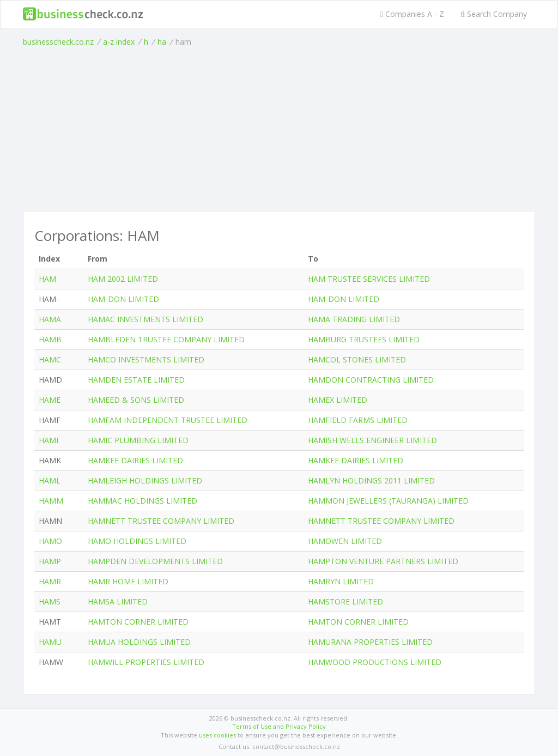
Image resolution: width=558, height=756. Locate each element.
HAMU (50, 642)
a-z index (119, 42)
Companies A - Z (412, 14)
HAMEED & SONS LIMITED (136, 400)
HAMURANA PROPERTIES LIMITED (370, 642)
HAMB (50, 339)
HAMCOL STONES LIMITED (357, 359)
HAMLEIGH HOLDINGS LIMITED (145, 480)
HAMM (51, 501)
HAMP (50, 561)
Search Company (494, 14)
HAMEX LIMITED (338, 400)
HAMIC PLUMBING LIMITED (138, 440)
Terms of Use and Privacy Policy (279, 726)
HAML (50, 480)
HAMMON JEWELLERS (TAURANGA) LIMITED (388, 501)
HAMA (50, 319)
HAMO (50, 541)
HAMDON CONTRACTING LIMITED (371, 380)
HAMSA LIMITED (118, 601)
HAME (50, 400)
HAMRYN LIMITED (341, 581)
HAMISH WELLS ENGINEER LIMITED (372, 440)
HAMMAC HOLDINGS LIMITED (142, 501)
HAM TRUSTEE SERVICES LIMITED (369, 279)
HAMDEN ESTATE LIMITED (136, 380)
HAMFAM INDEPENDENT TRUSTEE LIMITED (168, 420)
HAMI (48, 440)
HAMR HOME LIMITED (128, 581)
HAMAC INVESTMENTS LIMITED (145, 319)
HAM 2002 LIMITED (123, 279)
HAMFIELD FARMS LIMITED (358, 420)
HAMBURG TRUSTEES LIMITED (364, 339)
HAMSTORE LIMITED (345, 601)
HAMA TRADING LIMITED (354, 319)
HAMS (50, 601)
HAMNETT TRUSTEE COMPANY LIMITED (161, 521)
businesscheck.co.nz (58, 42)
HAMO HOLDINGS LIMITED (137, 541)
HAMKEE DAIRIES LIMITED (135, 460)
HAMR (50, 581)
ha (162, 42)
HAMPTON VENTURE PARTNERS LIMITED (383, 561)
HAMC (50, 359)
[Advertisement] (279, 129)
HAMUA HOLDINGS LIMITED (139, 642)
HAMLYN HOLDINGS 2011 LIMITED (371, 480)
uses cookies (217, 735)
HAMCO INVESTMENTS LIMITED (146, 359)
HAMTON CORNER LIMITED (138, 622)
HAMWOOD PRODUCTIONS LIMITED (375, 662)
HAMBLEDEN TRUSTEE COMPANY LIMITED (166, 339)
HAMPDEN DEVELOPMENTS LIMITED (155, 561)
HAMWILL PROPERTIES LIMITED (146, 662)
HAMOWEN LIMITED (345, 541)
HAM (47, 279)
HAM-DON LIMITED (123, 299)
